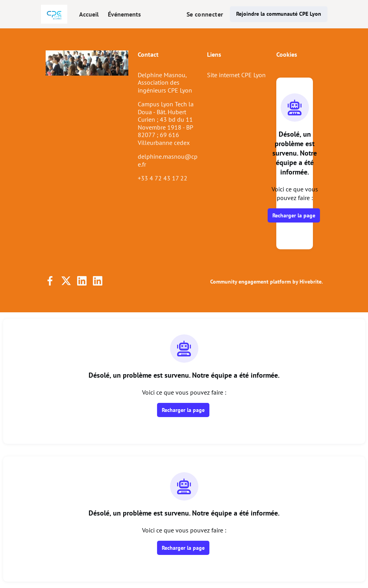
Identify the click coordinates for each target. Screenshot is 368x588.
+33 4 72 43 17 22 (163, 178)
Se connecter (205, 14)
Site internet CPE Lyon (236, 75)
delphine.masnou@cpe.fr (168, 160)
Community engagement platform (251, 282)
